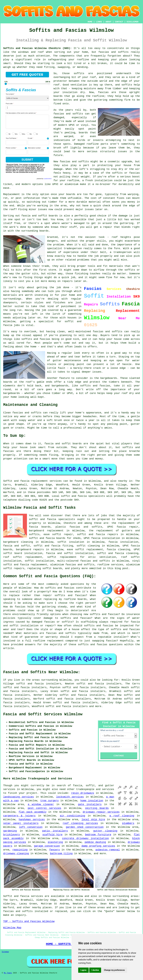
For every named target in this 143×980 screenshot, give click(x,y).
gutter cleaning (105, 831)
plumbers (128, 823)
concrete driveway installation (85, 838)
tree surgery (50, 801)
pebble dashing (95, 842)
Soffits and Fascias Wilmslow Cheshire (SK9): (37, 48)
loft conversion (31, 827)
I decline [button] (95, 970)
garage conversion (47, 846)
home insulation (92, 801)
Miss (22, 134)
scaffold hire (52, 835)
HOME (90, 22)
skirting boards (97, 808)
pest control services (44, 808)
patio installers (55, 831)
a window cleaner (41, 804)
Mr (8, 134)
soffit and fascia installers (66, 706)
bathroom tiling (61, 854)
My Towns (8, 973)
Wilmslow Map (12, 928)
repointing (20, 850)
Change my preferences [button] (114, 970)
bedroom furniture (98, 835)
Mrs (15, 134)
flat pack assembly (32, 812)
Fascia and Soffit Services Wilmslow (43, 714)
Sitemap (5, 952)
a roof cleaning (122, 816)
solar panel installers (21, 823)
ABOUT (109, 22)
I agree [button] (83, 970)
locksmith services (70, 797)
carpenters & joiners (19, 816)
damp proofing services (98, 846)
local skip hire (93, 820)
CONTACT (119, 22)
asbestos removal (108, 850)
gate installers (90, 804)
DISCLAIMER (133, 22)
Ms (29, 134)
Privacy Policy (30, 168)
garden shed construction (85, 827)
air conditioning (73, 816)
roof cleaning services (80, 823)
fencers (55, 850)
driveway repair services (101, 812)
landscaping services (19, 797)
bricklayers (12, 835)
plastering (55, 842)
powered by (44, 179)
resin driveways (83, 793)
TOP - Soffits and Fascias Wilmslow (29, 921)
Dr (36, 134)
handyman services (32, 820)
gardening (10, 831)
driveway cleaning (16, 854)
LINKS (99, 22)
